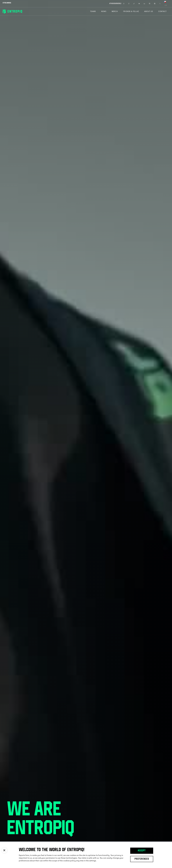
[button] (4, 850)
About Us (148, 11)
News (104, 11)
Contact (162, 11)
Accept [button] (142, 851)
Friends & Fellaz (131, 11)
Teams (93, 11)
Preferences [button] (142, 859)
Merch (115, 11)
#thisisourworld (115, 4)
